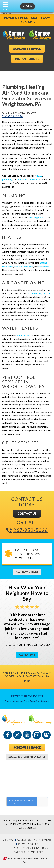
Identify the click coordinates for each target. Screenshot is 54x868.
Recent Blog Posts (27, 696)
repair (17, 266)
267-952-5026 (13, 116)
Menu (5, 9)
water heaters (24, 335)
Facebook (8, 735)
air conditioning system (38, 293)
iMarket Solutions (16, 858)
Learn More (27, 22)
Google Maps (46, 735)
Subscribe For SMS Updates (27, 757)
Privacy (40, 805)
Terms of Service (29, 803)
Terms (45, 805)
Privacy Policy (19, 803)
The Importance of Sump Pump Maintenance (27, 701)
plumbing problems (37, 217)
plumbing (7, 179)
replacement (44, 266)
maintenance (27, 266)
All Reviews (27, 655)
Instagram (37, 735)
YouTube (27, 735)
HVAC (39, 176)
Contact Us (27, 513)
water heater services (29, 179)
